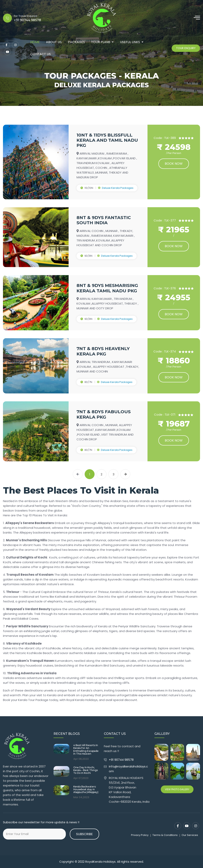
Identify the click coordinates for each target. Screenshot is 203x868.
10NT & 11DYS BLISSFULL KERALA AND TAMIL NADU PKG (107, 140)
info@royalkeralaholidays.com (128, 769)
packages (76, 42)
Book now (174, 164)
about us (54, 42)
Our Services (190, 835)
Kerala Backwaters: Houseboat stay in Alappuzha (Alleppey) (86, 790)
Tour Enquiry (186, 48)
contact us (41, 54)
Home (35, 42)
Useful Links (130, 42)
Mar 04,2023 (81, 797)
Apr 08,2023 (81, 759)
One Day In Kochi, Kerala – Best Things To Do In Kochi (86, 770)
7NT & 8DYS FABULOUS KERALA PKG (104, 414)
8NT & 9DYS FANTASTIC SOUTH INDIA (104, 220)
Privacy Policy (140, 835)
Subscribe (84, 834)
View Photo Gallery (177, 789)
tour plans (101, 42)
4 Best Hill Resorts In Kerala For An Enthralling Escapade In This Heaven (86, 750)
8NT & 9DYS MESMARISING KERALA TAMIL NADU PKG (107, 288)
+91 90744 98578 (122, 760)
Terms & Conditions (165, 835)
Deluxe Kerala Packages (118, 188)
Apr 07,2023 (81, 778)
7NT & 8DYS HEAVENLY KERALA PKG (103, 351)
